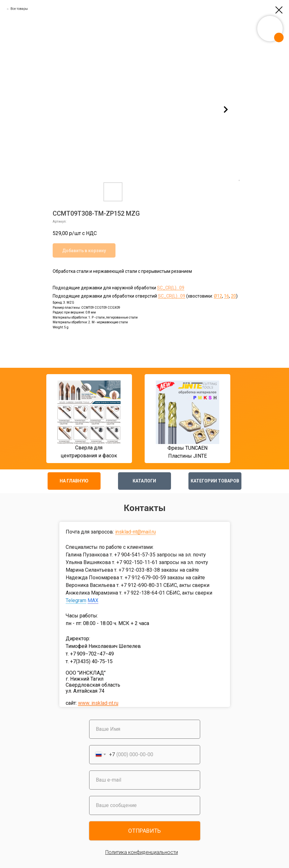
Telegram (76, 600)
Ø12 (218, 296)
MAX (93, 600)
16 (227, 296)
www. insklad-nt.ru (98, 703)
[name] (145, 729)
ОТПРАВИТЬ (144, 831)
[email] (145, 780)
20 (233, 296)
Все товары (19, 9)
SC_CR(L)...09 (171, 288)
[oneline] (145, 805)
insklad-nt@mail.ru (135, 532)
